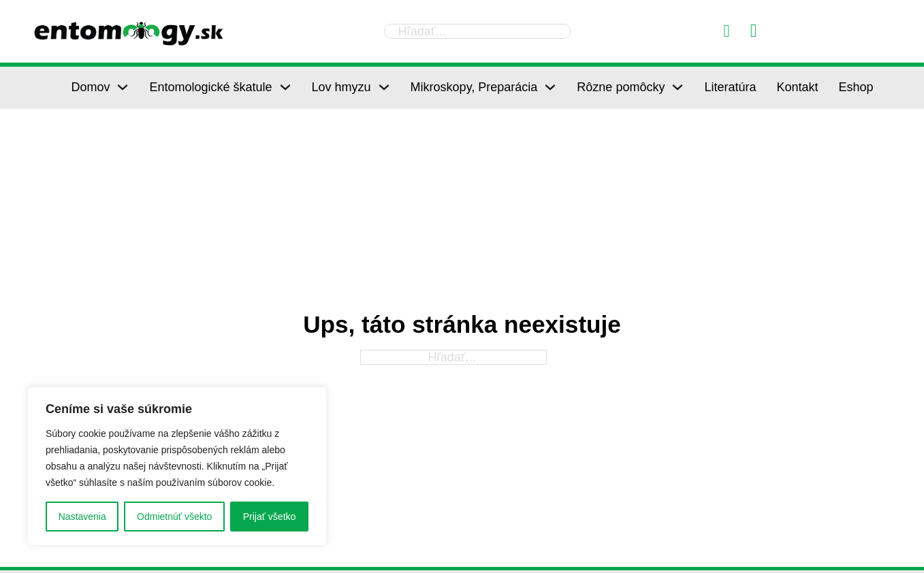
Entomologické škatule (210, 87)
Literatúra (730, 87)
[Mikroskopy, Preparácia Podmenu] (550, 87)
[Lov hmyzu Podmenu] (384, 87)
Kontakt (797, 87)
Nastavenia (82, 517)
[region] (177, 466)
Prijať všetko (270, 517)
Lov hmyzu (341, 87)
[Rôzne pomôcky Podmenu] (678, 87)
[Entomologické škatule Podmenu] (285, 87)
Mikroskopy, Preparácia (474, 87)
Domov (90, 87)
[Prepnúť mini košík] (754, 31)
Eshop (856, 87)
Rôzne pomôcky (621, 87)
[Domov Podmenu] (123, 87)
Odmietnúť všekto (174, 517)
